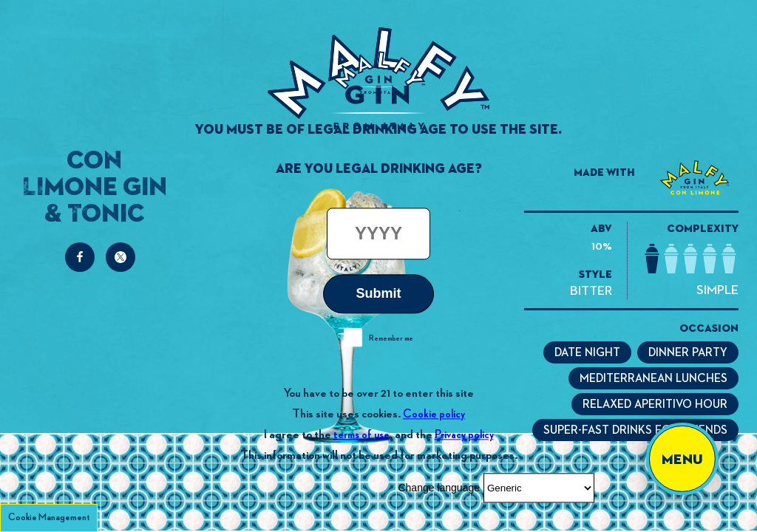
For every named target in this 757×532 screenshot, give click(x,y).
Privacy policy (464, 435)
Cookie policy (434, 414)
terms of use (361, 435)
